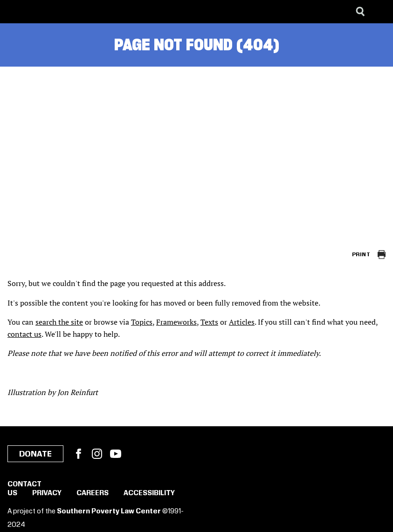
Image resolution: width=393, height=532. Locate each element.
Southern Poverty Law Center (109, 512)
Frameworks (176, 322)
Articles (242, 322)
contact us (24, 334)
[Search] (360, 12)
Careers (93, 493)
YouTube (116, 454)
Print (361, 255)
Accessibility (149, 493)
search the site (59, 322)
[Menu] (379, 12)
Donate (35, 454)
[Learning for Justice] (54, 12)
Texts (209, 322)
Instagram (97, 454)
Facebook (78, 454)
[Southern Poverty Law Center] (16, 12)
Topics (142, 322)
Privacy (47, 493)
